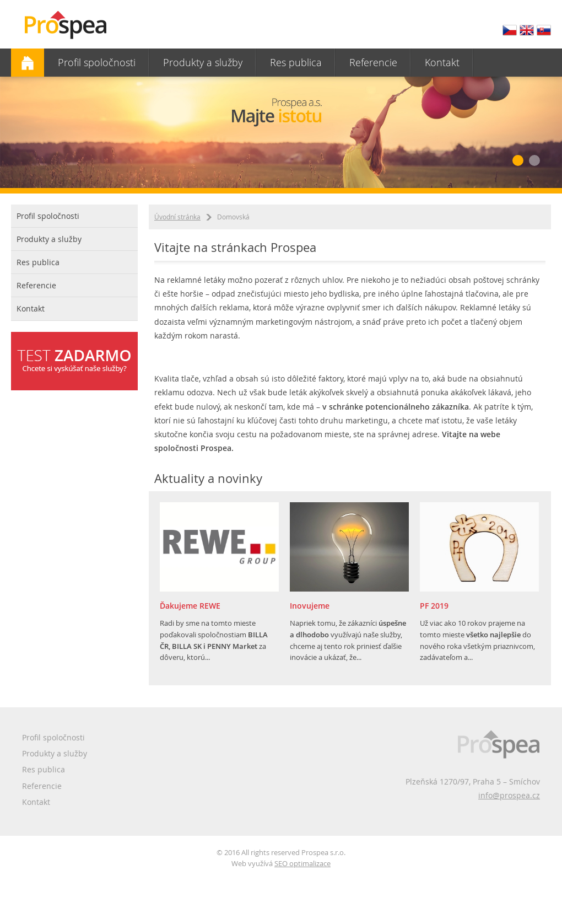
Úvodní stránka (177, 217)
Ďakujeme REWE (190, 606)
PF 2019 (434, 606)
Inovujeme (310, 606)
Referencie (373, 62)
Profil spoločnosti (97, 62)
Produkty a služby (203, 62)
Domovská (28, 63)
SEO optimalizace (302, 863)
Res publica (296, 62)
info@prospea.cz (509, 795)
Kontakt (442, 62)
